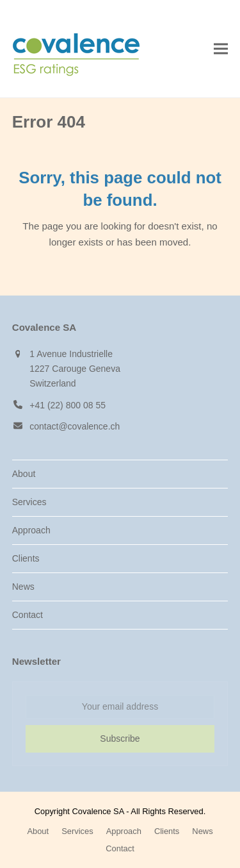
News (23, 587)
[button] (221, 49)
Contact (28, 615)
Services (29, 502)
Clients (26, 558)
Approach (31, 530)
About (24, 474)
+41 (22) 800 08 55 (68, 405)
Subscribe (120, 739)
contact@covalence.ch (75, 426)
